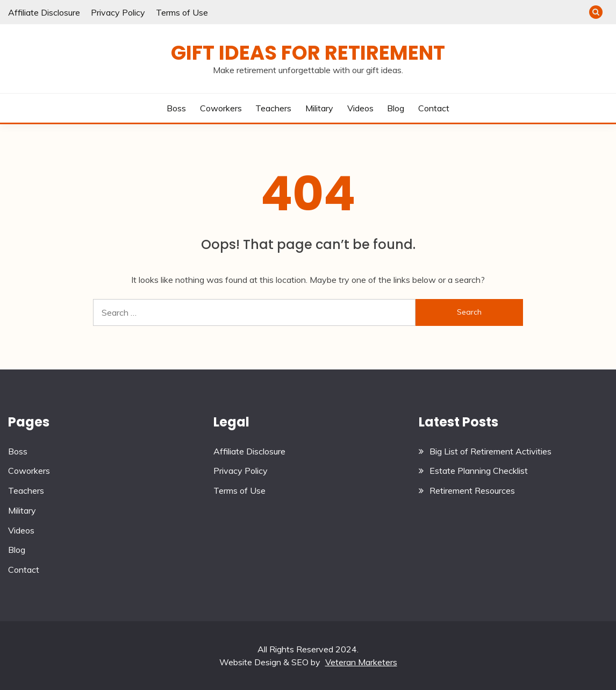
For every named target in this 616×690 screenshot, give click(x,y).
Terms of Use (182, 12)
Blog (396, 108)
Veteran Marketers (361, 662)
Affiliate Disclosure (44, 12)
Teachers (273, 108)
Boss (176, 108)
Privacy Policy (118, 12)
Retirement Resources (472, 490)
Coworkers (221, 108)
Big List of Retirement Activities (490, 451)
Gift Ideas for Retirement (308, 53)
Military (319, 108)
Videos (360, 108)
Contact (434, 108)
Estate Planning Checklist (479, 471)
